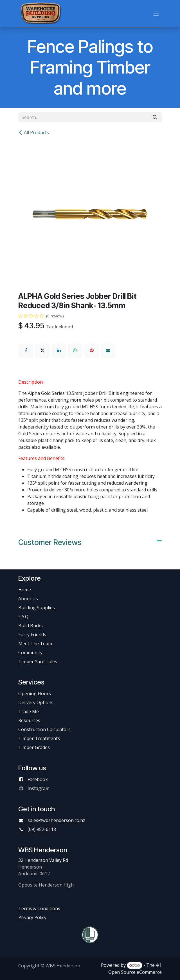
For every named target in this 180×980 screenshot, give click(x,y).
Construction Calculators (44, 729)
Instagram (39, 788)
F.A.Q (23, 617)
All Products (34, 132)
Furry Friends (33, 635)
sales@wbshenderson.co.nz (56, 820)
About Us (28, 599)
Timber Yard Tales (38, 661)
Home (25, 590)
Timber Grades (34, 747)
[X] (42, 350)
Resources (29, 720)
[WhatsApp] (75, 350)
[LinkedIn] (59, 350)
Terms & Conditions (39, 908)
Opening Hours (35, 693)
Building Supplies (37, 608)
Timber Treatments (39, 738)
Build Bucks (31, 626)
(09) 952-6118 (42, 829)
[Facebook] (26, 350)
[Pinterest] (92, 350)
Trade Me (29, 711)
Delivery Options (36, 702)
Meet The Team (35, 644)
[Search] (155, 117)
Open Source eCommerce (135, 972)
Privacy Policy (32, 917)
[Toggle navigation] (156, 13)
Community (30, 652)
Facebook (38, 779)
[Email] (108, 350)
